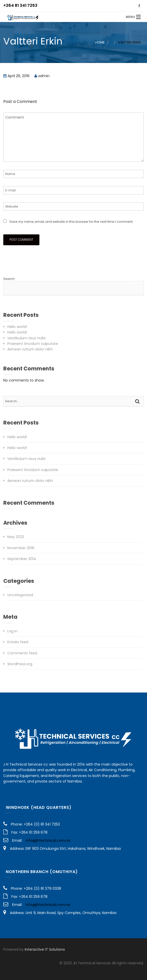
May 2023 (16, 537)
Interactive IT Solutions (45, 949)
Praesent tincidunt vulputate (33, 344)
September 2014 (22, 559)
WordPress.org (20, 664)
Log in (12, 631)
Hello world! (17, 327)
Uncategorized (20, 595)
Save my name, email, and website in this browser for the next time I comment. (71, 222)
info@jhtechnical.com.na (48, 840)
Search (9, 279)
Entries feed (18, 642)
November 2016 (21, 548)
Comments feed (22, 653)
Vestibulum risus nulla (26, 338)
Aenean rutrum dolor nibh (30, 349)
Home (100, 42)
